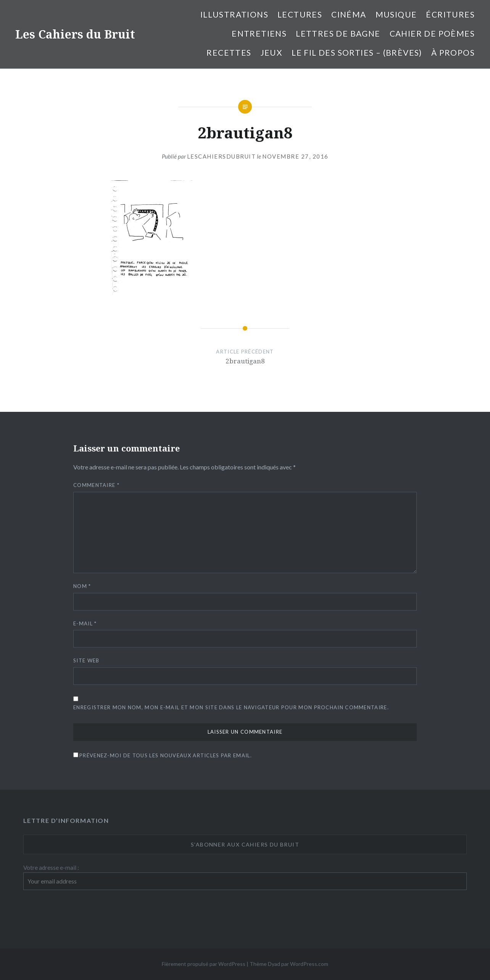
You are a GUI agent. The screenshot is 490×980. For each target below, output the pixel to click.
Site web (86, 660)
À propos (453, 52)
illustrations (234, 14)
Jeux (272, 52)
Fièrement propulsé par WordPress (204, 964)
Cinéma (349, 14)
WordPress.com (309, 964)
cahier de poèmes (432, 33)
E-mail (85, 623)
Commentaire (96, 485)
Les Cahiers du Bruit (75, 34)
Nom (82, 586)
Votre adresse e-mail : (51, 868)
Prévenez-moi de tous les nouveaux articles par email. (166, 755)
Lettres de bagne (338, 33)
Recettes (229, 52)
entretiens (259, 33)
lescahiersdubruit (222, 156)
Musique (396, 14)
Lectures (300, 14)
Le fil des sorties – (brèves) (357, 52)
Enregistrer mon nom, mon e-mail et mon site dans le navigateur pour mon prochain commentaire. (231, 707)
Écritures (450, 14)
